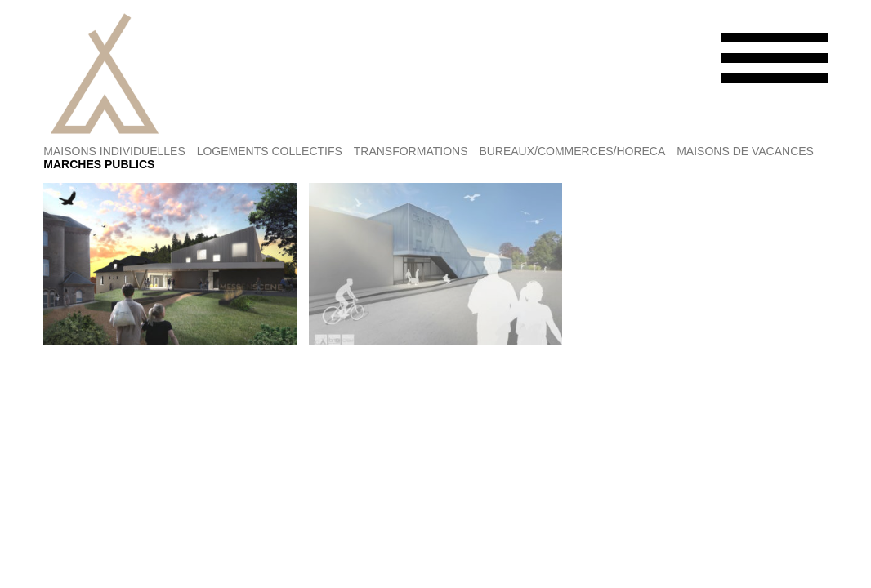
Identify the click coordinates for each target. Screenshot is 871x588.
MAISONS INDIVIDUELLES (114, 151)
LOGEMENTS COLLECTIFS (270, 151)
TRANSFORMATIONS (411, 151)
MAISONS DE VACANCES (745, 151)
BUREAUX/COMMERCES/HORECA (572, 151)
